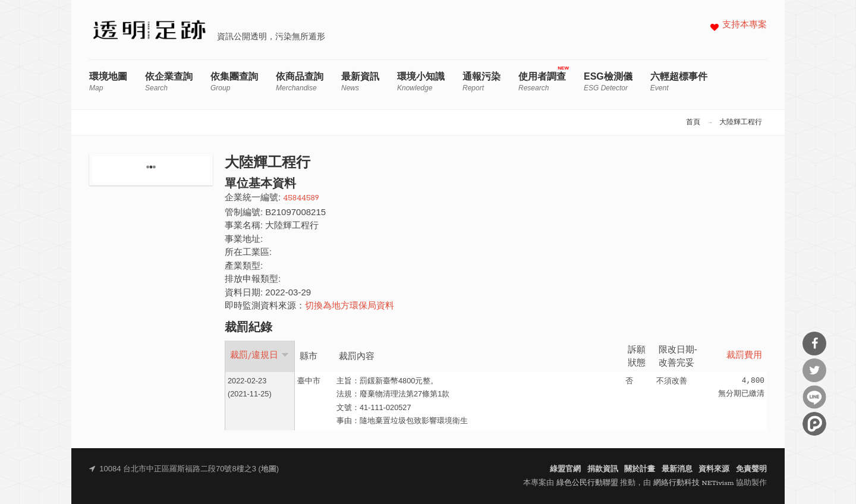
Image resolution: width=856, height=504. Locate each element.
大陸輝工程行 (741, 122)
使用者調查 (542, 82)
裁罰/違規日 (259, 355)
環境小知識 (421, 82)
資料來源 (714, 469)
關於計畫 (640, 469)
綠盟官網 (565, 469)
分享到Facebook (814, 344)
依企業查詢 (169, 82)
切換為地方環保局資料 (350, 306)
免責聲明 (751, 469)
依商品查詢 (300, 82)
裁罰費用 (744, 356)
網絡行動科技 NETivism (694, 483)
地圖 (269, 469)
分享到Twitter (814, 370)
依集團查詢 (234, 82)
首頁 (693, 122)
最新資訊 (360, 82)
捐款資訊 (603, 469)
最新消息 (677, 469)
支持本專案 (745, 25)
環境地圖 (108, 82)
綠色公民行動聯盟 (587, 483)
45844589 (301, 198)
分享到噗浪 (814, 424)
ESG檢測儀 (608, 82)
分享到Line (814, 397)
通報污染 (481, 82)
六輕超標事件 (679, 82)
